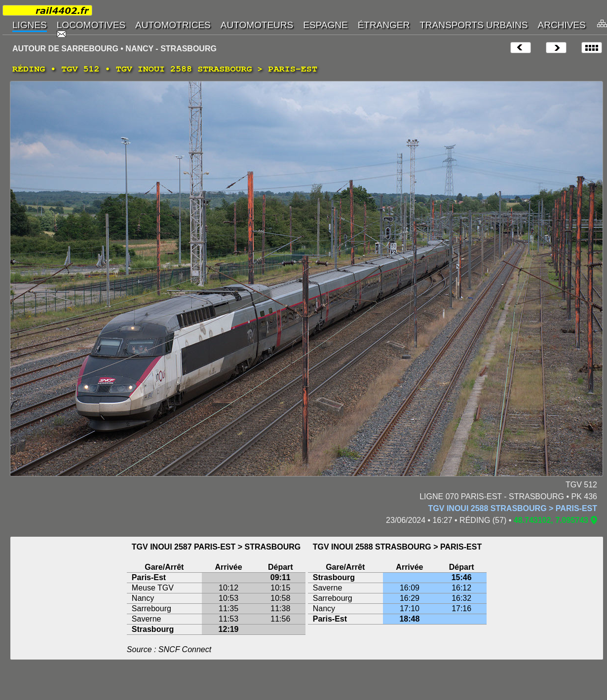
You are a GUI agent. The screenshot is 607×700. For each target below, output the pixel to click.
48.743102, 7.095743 (551, 520)
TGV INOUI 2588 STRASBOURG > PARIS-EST (513, 508)
